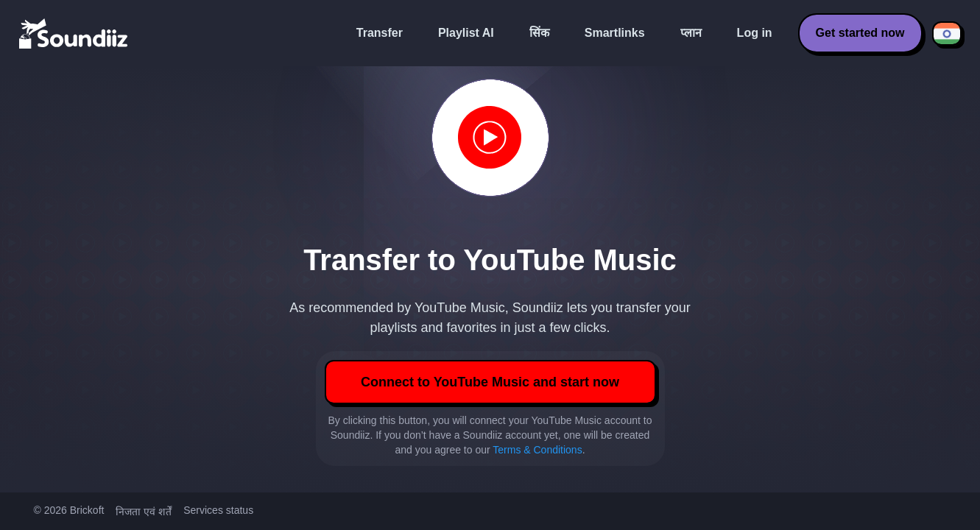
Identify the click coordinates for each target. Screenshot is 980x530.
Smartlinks (615, 33)
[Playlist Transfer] (74, 33)
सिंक (539, 33)
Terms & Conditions (537, 450)
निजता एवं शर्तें (144, 512)
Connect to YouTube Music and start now (490, 382)
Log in (755, 33)
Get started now (860, 33)
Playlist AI (466, 33)
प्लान (691, 33)
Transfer (380, 33)
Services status (218, 510)
